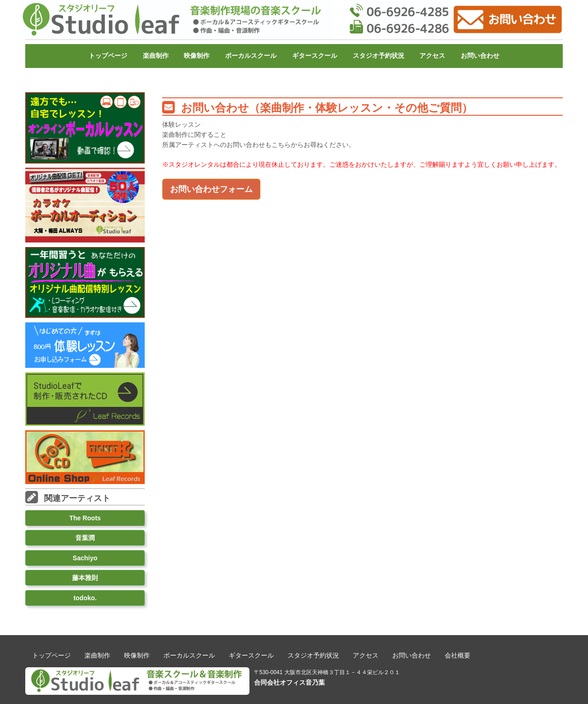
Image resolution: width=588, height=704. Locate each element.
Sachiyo (85, 558)
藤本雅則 (85, 578)
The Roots (85, 518)
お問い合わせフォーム (211, 189)
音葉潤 (85, 538)
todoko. (85, 598)
